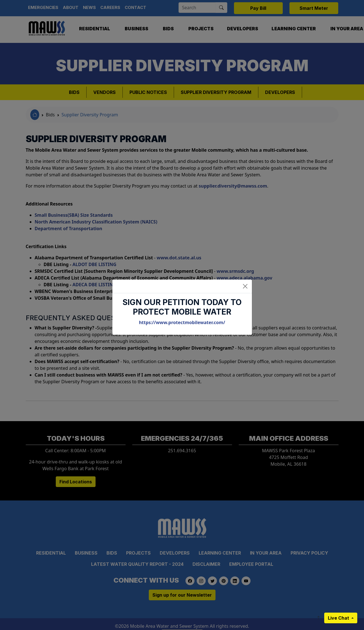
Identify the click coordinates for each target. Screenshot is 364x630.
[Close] (245, 286)
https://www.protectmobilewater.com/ (182, 322)
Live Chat (339, 618)
